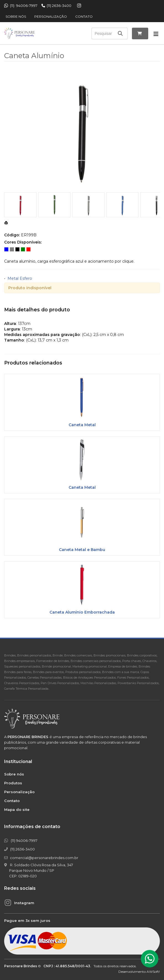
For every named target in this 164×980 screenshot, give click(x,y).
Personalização (51, 16)
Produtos (13, 783)
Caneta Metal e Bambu (82, 550)
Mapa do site (17, 810)
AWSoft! (153, 972)
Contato (84, 16)
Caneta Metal (82, 425)
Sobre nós (16, 16)
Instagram (24, 903)
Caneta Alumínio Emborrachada (82, 612)
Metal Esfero (20, 278)
